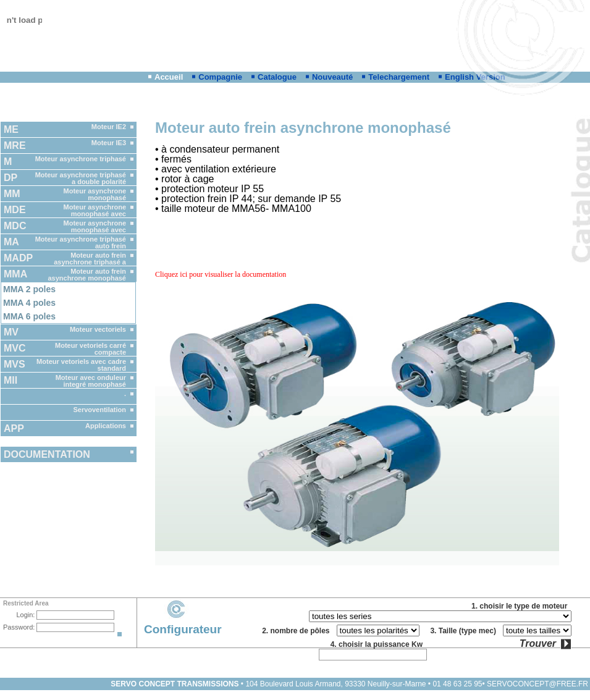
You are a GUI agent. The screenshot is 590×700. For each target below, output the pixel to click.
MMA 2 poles (29, 289)
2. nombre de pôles (298, 631)
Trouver (538, 644)
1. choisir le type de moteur (521, 606)
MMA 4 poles (29, 303)
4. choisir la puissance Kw (379, 644)
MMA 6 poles (29, 316)
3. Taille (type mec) (465, 631)
